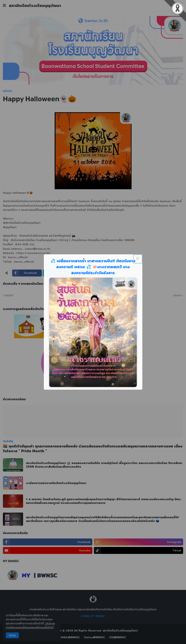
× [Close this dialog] (138, 259)
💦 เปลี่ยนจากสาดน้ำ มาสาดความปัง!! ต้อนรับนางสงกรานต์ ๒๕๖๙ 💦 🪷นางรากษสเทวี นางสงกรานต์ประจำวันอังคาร (93, 267)
